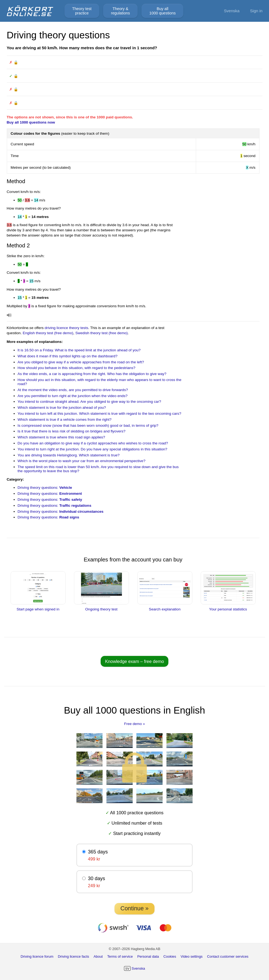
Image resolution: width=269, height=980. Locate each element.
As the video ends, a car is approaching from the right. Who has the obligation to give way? (92, 374)
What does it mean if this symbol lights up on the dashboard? (68, 356)
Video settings (192, 956)
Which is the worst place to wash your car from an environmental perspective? (82, 461)
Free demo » (134, 724)
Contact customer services (228, 956)
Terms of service (120, 956)
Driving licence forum (37, 956)
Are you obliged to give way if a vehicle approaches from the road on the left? (81, 362)
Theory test (82, 11)
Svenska (232, 11)
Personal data (148, 956)
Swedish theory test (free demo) (102, 333)
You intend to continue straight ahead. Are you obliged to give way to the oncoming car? (89, 402)
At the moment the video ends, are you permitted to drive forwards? (73, 390)
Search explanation (165, 607)
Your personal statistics (228, 607)
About (98, 956)
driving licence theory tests (66, 328)
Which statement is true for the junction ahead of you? (62, 408)
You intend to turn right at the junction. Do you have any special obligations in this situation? (92, 449)
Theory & (120, 11)
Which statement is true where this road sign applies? (61, 437)
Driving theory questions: (45, 488)
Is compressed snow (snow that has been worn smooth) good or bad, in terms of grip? (88, 426)
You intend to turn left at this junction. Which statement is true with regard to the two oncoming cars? (100, 414)
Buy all (163, 11)
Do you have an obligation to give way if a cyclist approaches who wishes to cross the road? (93, 443)
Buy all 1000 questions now (31, 122)
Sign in (256, 11)
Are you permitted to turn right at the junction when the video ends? (73, 396)
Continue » (134, 908)
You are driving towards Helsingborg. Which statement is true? (69, 455)
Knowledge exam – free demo (134, 661)
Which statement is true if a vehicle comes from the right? (65, 420)
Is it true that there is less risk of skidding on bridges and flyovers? (72, 431)
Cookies (170, 956)
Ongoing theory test (101, 607)
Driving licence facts (74, 956)
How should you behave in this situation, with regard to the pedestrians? (77, 368)
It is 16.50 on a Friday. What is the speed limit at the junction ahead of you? (79, 350)
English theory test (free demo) (48, 333)
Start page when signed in (38, 607)
